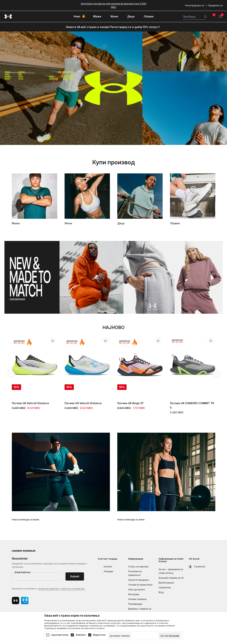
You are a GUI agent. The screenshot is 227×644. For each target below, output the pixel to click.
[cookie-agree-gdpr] (170, 636)
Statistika (81, 635)
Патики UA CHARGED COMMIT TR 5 (192, 405)
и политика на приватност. (73, 589)
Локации (108, 571)
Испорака (134, 594)
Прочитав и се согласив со (49, 589)
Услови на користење (140, 585)
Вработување (166, 583)
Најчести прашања (139, 580)
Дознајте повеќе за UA (171, 578)
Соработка (165, 587)
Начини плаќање (137, 599)
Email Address (23, 572)
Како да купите (137, 590)
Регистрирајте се (195, 5)
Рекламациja (135, 604)
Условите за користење (49, 589)
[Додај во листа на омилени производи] (53, 341)
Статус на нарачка (138, 567)
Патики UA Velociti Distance (30, 403)
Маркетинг (99, 635)
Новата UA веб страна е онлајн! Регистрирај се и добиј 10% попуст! (113, 27)
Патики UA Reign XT (131, 403)
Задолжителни (60, 635)
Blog (161, 592)
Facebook (200, 567)
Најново (113, 327)
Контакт (108, 567)
